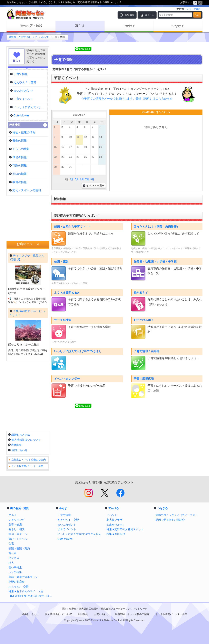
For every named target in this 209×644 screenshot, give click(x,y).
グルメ (13, 515)
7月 (87, 179)
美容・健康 (15, 525)
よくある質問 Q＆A (67, 293)
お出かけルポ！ (144, 320)
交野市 (73, 609)
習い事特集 (15, 567)
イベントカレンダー (67, 379)
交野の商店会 (17, 582)
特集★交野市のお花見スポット (125, 529)
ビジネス (14, 558)
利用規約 (17, 445)
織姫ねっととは (21, 435)
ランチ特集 (15, 572)
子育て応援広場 (144, 379)
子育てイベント (67, 529)
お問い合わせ (19, 450)
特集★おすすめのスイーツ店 (26, 591)
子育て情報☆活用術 (147, 351)
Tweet (57, 49)
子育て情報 (64, 515)
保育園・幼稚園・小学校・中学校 (155, 261)
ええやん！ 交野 (68, 520)
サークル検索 (63, 320)
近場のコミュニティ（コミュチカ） (177, 515)
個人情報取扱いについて (26, 440)
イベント (112, 515)
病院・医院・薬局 (19, 548)
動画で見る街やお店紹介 (170, 520)
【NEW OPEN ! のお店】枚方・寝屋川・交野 (31, 596)
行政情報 (15, 125)
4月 (72, 179)
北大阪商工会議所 (89, 609)
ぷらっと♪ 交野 (19, 587)
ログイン (150, 15)
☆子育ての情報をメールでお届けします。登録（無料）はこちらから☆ (127, 98)
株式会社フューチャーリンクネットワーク (124, 609)
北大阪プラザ (115, 520)
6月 (82, 179)
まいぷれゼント (67, 525)
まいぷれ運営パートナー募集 (27, 466)
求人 (11, 563)
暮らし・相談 (17, 529)
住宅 (11, 544)
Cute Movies (65, 539)
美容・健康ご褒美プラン (23, 577)
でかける (129, 26)
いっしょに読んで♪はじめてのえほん (78, 351)
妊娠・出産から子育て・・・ (73, 227)
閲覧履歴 (130, 15)
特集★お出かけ (116, 534)
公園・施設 (61, 261)
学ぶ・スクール (18, 534)
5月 (77, 179)
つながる (178, 26)
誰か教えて (141, 293)
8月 (92, 179)
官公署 (13, 553)
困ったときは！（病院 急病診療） (157, 227)
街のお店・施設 (31, 26)
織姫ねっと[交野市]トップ (23, 37)
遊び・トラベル (18, 539)
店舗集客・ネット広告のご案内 (29, 460)
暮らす (80, 26)
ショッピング (17, 520)
